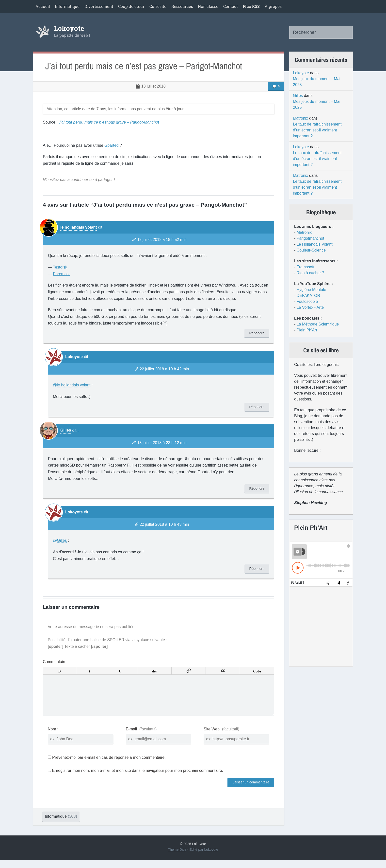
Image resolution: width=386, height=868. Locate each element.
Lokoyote (69, 28)
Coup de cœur (131, 6)
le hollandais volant (79, 227)
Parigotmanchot (310, 238)
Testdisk (60, 267)
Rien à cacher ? (310, 273)
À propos (273, 6)
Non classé (208, 6)
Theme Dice (177, 857)
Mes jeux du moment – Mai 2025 (317, 82)
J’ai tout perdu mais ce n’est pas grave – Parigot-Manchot (144, 66)
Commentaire (55, 662)
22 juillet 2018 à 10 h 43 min (164, 524)
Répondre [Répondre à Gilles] (257, 488)
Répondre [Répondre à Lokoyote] (257, 407)
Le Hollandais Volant (315, 244)
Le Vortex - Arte (310, 307)
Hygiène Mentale (311, 290)
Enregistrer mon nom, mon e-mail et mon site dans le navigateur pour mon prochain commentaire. (137, 778)
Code (257, 671)
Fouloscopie (307, 301)
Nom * (53, 737)
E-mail (131, 737)
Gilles (66, 430)
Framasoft (306, 267)
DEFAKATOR (308, 296)
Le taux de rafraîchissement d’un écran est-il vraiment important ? (317, 130)
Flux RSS (251, 6)
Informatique (67, 6)
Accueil (43, 6)
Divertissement (99, 6)
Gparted (112, 145)
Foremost (61, 274)
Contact (231, 6)
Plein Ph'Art (307, 330)
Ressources (182, 6)
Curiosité (158, 6)
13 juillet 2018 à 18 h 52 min (162, 240)
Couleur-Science (311, 250)
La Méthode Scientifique (318, 324)
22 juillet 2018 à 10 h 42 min (164, 369)
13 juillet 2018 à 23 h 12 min (162, 443)
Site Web (212, 737)
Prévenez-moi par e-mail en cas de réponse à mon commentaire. (107, 765)
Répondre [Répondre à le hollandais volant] (257, 333)
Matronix (300, 118)
